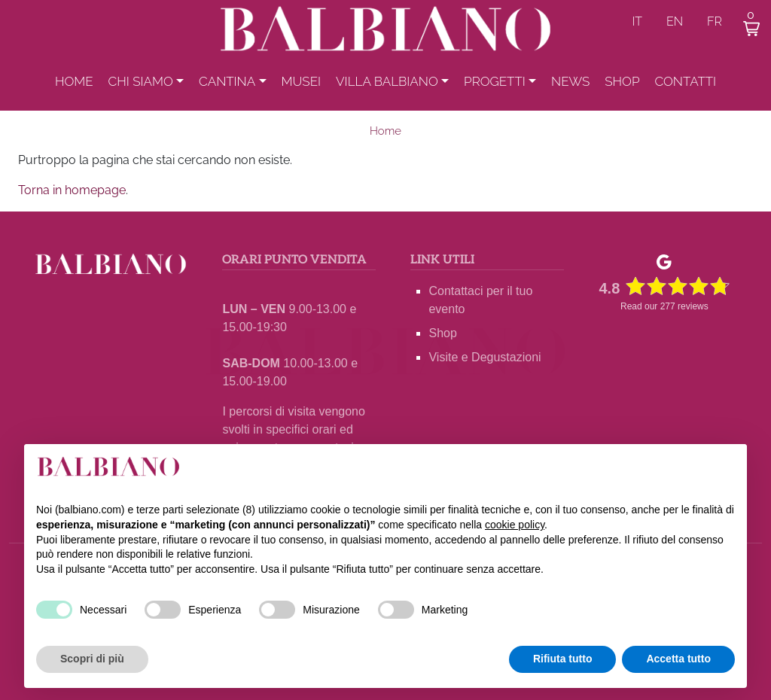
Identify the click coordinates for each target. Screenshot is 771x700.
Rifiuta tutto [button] (563, 659)
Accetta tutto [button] (678, 659)
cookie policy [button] (515, 525)
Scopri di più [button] (92, 659)
